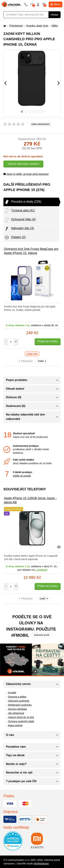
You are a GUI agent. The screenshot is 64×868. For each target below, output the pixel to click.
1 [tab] (22, 112)
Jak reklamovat (16, 713)
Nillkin (55, 26)
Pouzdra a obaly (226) (23, 202)
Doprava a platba (17, 697)
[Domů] (4, 26)
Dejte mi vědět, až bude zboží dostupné (26, 174)
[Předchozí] (5, 83)
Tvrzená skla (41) (20, 211)
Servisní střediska (17, 709)
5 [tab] (38, 112)
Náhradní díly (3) (19, 229)
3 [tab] (30, 112)
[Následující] (59, 83)
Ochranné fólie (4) (20, 220)
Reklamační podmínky (20, 705)
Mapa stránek (15, 725)
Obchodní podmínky (19, 701)
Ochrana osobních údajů (21, 721)
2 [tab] (26, 112)
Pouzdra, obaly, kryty (37, 26)
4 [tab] (34, 112)
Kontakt (12, 693)
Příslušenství (16, 26)
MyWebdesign (41, 864)
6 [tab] (42, 112)
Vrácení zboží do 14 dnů (21, 717)
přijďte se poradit (22, 476)
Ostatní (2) (15, 237)
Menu (55, 4)
